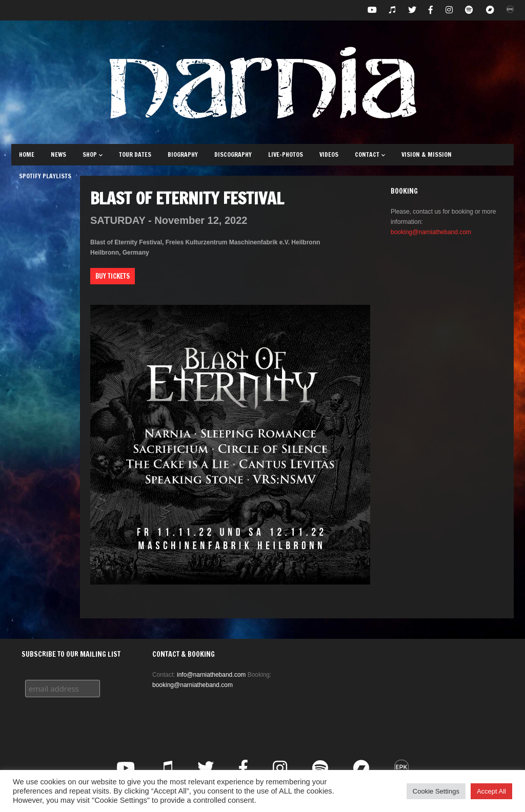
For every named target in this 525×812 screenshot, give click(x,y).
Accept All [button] (491, 791)
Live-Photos (286, 154)
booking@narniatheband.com (431, 232)
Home (27, 154)
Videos (329, 154)
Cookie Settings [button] (436, 791)
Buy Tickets (113, 276)
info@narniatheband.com (211, 675)
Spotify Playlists (45, 176)
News (58, 154)
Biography (183, 154)
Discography (233, 154)
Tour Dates (135, 154)
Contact (370, 154)
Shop (93, 154)
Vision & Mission (427, 154)
